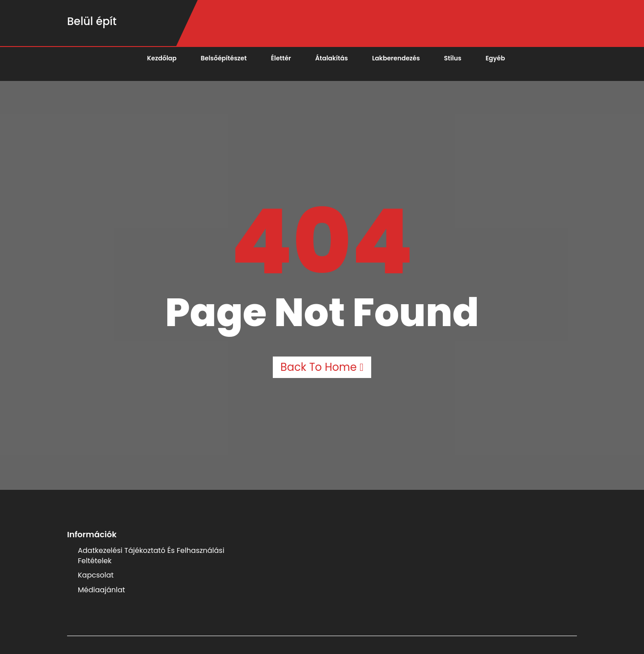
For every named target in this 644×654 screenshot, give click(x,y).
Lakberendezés (396, 58)
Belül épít (92, 21)
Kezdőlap (162, 58)
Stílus (453, 58)
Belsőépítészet (224, 58)
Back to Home (322, 367)
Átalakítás (332, 58)
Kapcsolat (96, 575)
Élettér (281, 58)
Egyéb (496, 58)
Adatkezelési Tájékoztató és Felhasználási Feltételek (151, 556)
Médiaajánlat (102, 590)
